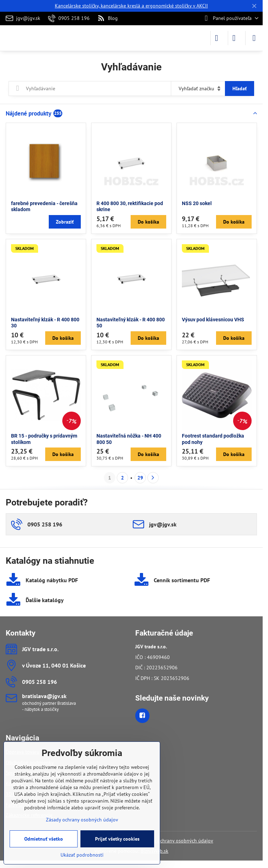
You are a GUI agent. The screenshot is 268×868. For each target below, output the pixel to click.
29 (140, 478)
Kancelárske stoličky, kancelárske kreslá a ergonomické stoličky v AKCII (131, 6)
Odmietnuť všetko (44, 839)
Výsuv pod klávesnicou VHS (213, 320)
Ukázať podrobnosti (82, 855)
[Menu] (254, 38)
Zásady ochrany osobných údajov (177, 841)
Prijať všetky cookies (117, 839)
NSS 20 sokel (197, 203)
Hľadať (240, 89)
